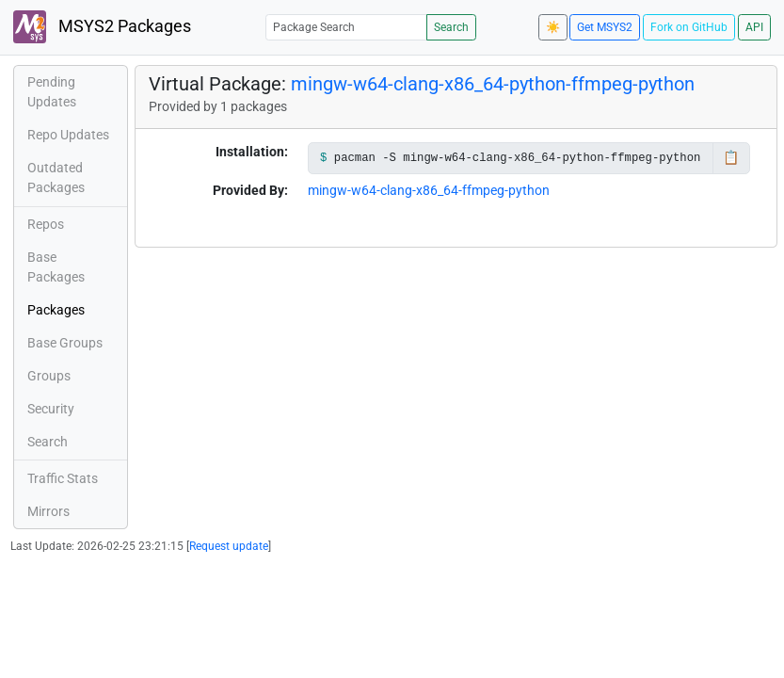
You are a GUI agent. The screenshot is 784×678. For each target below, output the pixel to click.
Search (451, 27)
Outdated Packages (56, 178)
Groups (49, 376)
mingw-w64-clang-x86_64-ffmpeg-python (429, 190)
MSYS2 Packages (102, 27)
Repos (46, 224)
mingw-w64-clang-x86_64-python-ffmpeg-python (493, 84)
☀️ (553, 27)
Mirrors (48, 511)
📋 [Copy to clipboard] (731, 157)
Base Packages (56, 267)
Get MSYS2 (605, 27)
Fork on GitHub (689, 27)
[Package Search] (346, 27)
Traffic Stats (63, 478)
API (754, 27)
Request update (229, 546)
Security (51, 409)
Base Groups (65, 343)
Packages (56, 310)
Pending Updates (52, 92)
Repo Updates (68, 135)
